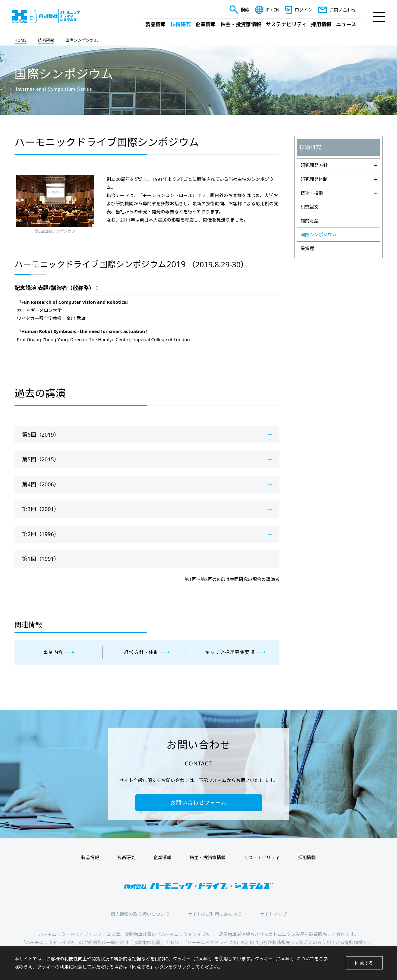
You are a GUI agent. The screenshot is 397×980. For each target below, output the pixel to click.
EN (276, 10)
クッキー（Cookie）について (285, 959)
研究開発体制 (339, 179)
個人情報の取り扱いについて (140, 914)
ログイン (304, 10)
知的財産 (310, 221)
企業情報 (206, 24)
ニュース (346, 24)
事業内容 (53, 652)
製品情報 (156, 24)
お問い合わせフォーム (198, 803)
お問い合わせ (343, 10)
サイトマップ (273, 914)
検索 (245, 10)
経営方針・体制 (142, 652)
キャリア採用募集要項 (230, 652)
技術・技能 (339, 193)
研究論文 (310, 207)
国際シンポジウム (319, 234)
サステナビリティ (286, 24)
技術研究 (181, 24)
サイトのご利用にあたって (214, 914)
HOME (20, 40)
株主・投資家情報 (241, 24)
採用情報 (321, 24)
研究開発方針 (339, 165)
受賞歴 (307, 248)
